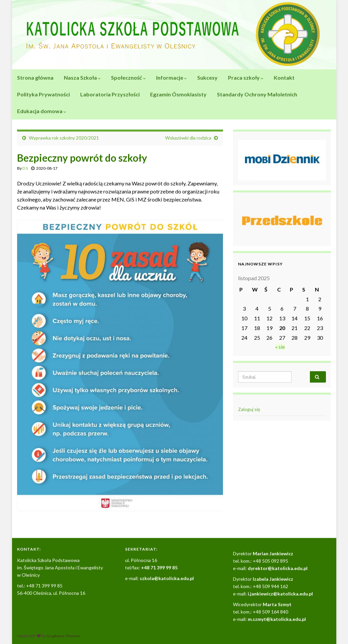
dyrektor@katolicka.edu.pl (278, 568)
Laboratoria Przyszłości (110, 94)
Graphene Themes (63, 636)
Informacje (171, 77)
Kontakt (284, 77)
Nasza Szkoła (82, 77)
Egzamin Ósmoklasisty (178, 94)
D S (25, 168)
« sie (280, 347)
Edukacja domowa (42, 111)
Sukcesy (207, 77)
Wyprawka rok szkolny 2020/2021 (64, 138)
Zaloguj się (249, 409)
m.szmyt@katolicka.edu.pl (277, 619)
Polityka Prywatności (43, 94)
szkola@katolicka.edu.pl (167, 578)
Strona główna (35, 77)
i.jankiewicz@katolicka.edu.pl (280, 594)
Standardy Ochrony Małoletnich (257, 94)
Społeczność (128, 77)
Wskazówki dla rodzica (188, 138)
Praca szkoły (246, 77)
